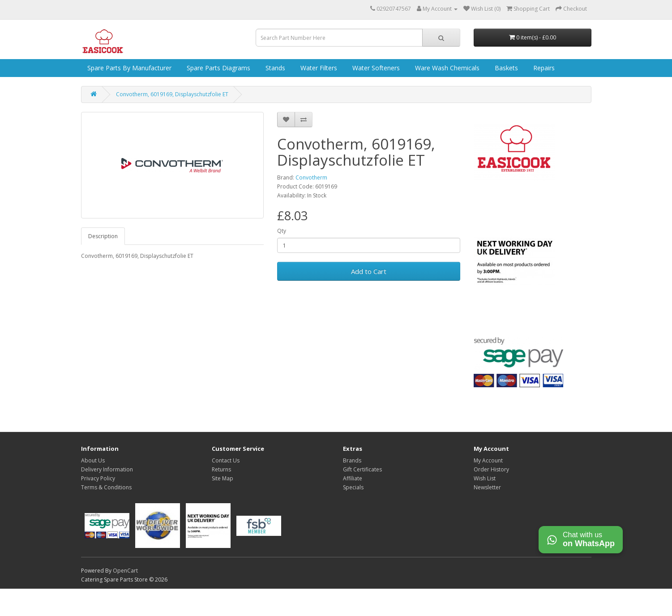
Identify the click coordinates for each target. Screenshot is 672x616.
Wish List (485, 478)
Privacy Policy (98, 478)
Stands (274, 68)
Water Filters (318, 68)
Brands (352, 460)
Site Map (223, 478)
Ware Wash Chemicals (446, 68)
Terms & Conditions (106, 487)
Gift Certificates (362, 469)
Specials (353, 487)
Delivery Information (107, 469)
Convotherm (311, 178)
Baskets (505, 68)
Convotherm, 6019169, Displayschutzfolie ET (172, 94)
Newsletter (487, 487)
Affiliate (353, 478)
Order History (491, 469)
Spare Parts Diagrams (218, 68)
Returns (221, 469)
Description (103, 236)
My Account (488, 460)
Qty (282, 231)
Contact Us (226, 460)
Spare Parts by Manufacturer (128, 68)
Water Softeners (375, 68)
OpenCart (125, 571)
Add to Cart (369, 271)
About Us (93, 460)
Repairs (543, 68)
